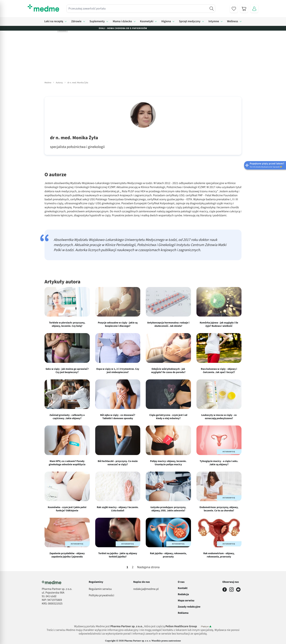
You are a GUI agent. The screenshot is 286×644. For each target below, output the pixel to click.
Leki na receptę (54, 22)
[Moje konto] (254, 9)
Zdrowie (76, 22)
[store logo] (43, 8)
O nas (181, 582)
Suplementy (97, 22)
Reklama (183, 613)
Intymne (214, 22)
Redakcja (183, 594)
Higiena (166, 22)
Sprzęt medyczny (190, 22)
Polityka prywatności (101, 596)
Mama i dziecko (122, 22)
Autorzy (59, 83)
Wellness (233, 22)
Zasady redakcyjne (189, 607)
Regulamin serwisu (100, 589)
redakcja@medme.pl (146, 589)
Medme (48, 83)
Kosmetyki (147, 22)
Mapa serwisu (186, 601)
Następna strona (148, 567)
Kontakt (183, 588)
